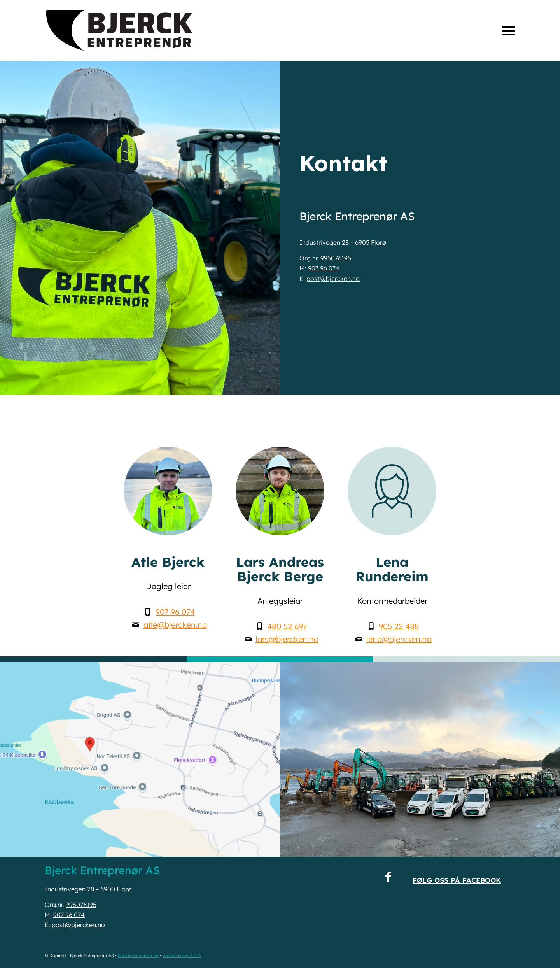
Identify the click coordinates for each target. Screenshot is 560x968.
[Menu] (506, 31)
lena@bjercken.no (399, 639)
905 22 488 (399, 626)
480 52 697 (287, 626)
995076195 (336, 258)
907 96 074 (324, 268)
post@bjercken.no (333, 279)
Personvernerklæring (138, 956)
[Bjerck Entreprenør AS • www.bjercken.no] (120, 31)
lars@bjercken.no (287, 639)
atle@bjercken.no (175, 625)
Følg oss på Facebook (457, 880)
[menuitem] (506, 31)
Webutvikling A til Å (182, 956)
